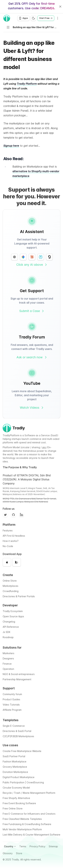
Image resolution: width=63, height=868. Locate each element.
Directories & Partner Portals (19, 596)
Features (8, 530)
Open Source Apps (13, 616)
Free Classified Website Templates (22, 819)
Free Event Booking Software (19, 803)
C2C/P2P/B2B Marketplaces (18, 736)
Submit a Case (32, 311)
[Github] (13, 515)
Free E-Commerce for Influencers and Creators (29, 814)
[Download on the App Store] (7, 562)
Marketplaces (10, 586)
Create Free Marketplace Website (22, 751)
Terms (23, 846)
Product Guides (11, 699)
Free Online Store (13, 808)
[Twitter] (5, 515)
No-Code (8, 546)
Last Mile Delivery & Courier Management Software (32, 835)
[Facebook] (22, 515)
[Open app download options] (23, 18)
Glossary (8, 853)
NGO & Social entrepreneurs (19, 674)
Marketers (8, 653)
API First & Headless (14, 536)
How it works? (11, 541)
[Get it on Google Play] (17, 562)
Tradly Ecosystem (13, 611)
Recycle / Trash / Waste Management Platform (29, 793)
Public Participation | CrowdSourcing (23, 782)
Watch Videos (32, 408)
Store (19, 853)
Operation (8, 669)
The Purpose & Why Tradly (20, 467)
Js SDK (7, 632)
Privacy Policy (37, 846)
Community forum (12, 694)
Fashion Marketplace (15, 761)
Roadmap (8, 637)
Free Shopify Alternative (16, 798)
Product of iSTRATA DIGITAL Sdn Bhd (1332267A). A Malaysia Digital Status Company (27, 479)
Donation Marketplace (15, 772)
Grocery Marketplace (15, 767)
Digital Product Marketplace (19, 777)
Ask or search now (32, 357)
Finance (7, 664)
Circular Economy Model (16, 788)
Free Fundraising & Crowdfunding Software (27, 824)
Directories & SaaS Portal (17, 731)
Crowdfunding (11, 591)
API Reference (11, 627)
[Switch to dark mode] (33, 18)
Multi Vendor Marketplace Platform (22, 829)
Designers (8, 658)
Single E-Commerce (14, 726)
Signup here (11, 146)
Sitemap (53, 846)
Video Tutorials (11, 705)
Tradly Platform (27, 84)
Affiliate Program (12, 710)
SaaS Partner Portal (14, 756)
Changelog (9, 622)
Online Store (10, 581)
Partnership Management (17, 679)
